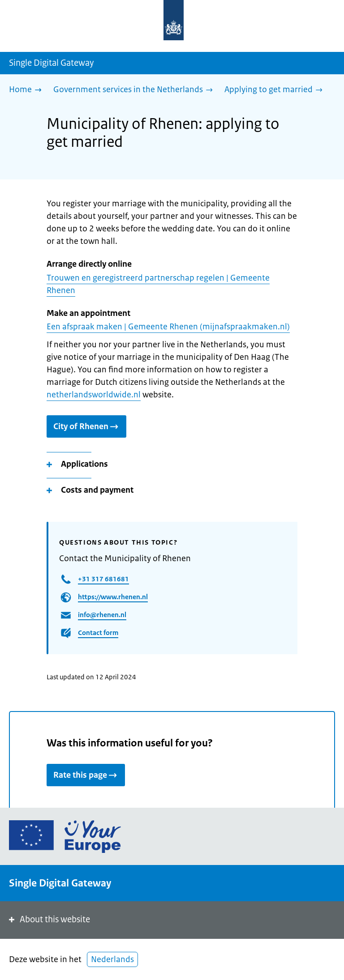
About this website (49, 919)
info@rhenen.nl (102, 615)
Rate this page (86, 775)
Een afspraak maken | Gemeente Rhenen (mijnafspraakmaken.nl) (168, 327)
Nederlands (112, 959)
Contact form (98, 633)
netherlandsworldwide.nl (94, 395)
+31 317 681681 (103, 579)
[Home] (28, 90)
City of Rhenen (86, 426)
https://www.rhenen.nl (113, 597)
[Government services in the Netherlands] (135, 90)
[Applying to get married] (276, 90)
